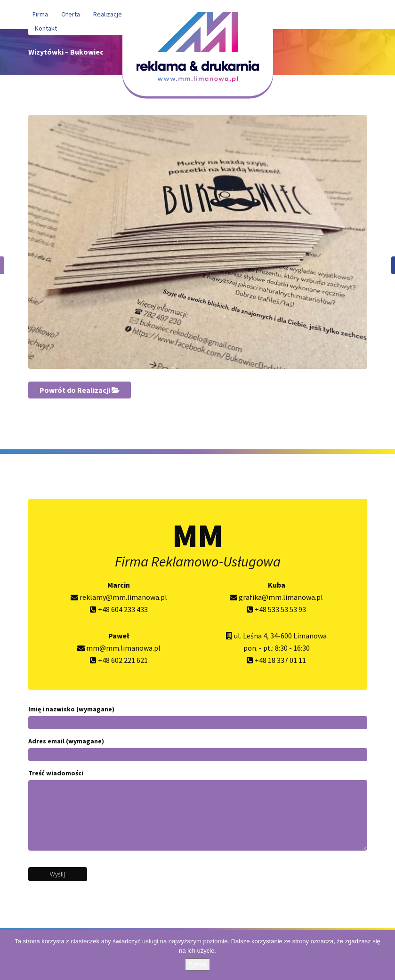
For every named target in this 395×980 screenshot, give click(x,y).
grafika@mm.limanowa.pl (276, 597)
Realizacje (108, 14)
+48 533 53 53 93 (276, 609)
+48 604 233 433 (119, 609)
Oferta (71, 14)
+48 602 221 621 (119, 660)
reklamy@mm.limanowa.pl (119, 597)
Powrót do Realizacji (80, 390)
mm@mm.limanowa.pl (119, 648)
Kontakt (46, 28)
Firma (40, 14)
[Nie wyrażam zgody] (383, 955)
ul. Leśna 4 (250, 636)
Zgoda (197, 964)
